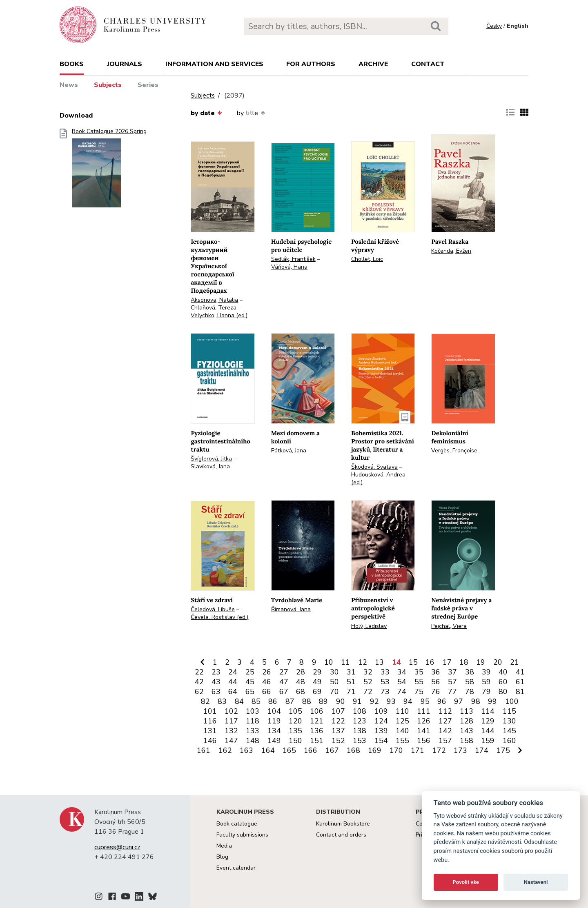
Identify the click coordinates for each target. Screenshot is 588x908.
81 (520, 692)
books (72, 64)
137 (338, 731)
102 (231, 711)
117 (231, 721)
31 (351, 672)
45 (250, 682)
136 (317, 731)
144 (488, 731)
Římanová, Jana (291, 609)
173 (460, 750)
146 (210, 741)
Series (148, 85)
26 (267, 672)
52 (368, 682)
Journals (125, 64)
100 (512, 701)
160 (509, 741)
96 (442, 701)
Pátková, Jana (289, 451)
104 (274, 711)
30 (334, 672)
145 (509, 731)
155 (402, 741)
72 (368, 692)
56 (436, 682)
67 (284, 692)
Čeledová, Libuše (213, 609)
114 (488, 711)
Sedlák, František (293, 259)
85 (256, 701)
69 (317, 692)
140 (402, 731)
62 (199, 692)
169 (375, 750)
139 (381, 731)
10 (329, 662)
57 (452, 682)
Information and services (214, 64)
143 (467, 731)
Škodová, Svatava (374, 467)
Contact (428, 64)
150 (295, 741)
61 (520, 682)
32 (368, 672)
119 (274, 721)
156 (424, 741)
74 (402, 692)
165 (289, 750)
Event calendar (236, 868)
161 (204, 750)
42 (199, 682)
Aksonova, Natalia (214, 300)
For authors (311, 64)
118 (253, 721)
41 (520, 672)
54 (402, 682)
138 (360, 731)
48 (301, 682)
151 (317, 741)
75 (419, 692)
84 (239, 701)
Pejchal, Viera (449, 626)
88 (307, 701)
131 (210, 731)
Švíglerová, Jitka (211, 459)
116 (210, 721)
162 (225, 750)
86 (273, 701)
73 (385, 692)
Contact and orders (341, 835)
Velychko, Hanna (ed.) (219, 315)
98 (476, 701)
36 (436, 672)
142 (445, 731)
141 (424, 731)
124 (381, 721)
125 (402, 721)
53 (385, 682)
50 (334, 682)
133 (253, 731)
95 (425, 701)
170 (396, 750)
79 (486, 692)
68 (301, 692)
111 (424, 711)
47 (284, 682)
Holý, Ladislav (369, 626)
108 (360, 711)
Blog (222, 857)
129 (488, 721)
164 (268, 750)
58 (470, 682)
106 (317, 711)
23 (216, 672)
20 (498, 662)
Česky (494, 26)
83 (222, 701)
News (69, 85)
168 (353, 750)
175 (503, 750)
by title (251, 113)
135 (295, 731)
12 (363, 662)
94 (408, 701)
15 (413, 662)
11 (345, 662)
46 (267, 682)
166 (311, 750)
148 (253, 741)
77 (452, 692)
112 (445, 711)
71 (351, 692)
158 (467, 741)
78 (470, 692)
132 (231, 731)
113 (467, 711)
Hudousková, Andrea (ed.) (378, 478)
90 (341, 701)
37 (452, 672)
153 (360, 741)
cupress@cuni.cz (117, 847)
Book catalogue (237, 824)
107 (338, 711)
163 (246, 750)
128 (467, 721)
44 (233, 682)
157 (445, 741)
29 (317, 672)
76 (436, 692)
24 (233, 672)
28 (301, 672)
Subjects (108, 85)
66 (267, 692)
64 (233, 692)
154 (381, 741)
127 (445, 721)
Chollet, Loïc (367, 259)
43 (216, 682)
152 (338, 741)
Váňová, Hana (289, 267)
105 (295, 711)
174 (482, 750)
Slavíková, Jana (210, 466)
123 (360, 721)
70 (334, 692)
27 (284, 672)
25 (250, 672)
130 (509, 721)
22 (199, 672)
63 (216, 692)
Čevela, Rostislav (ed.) (219, 617)
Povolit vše (466, 882)
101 (210, 711)
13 (379, 662)
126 (424, 721)
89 (323, 701)
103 (253, 711)
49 (317, 682)
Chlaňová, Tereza (214, 308)
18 (464, 662)
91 (357, 701)
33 (385, 672)
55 (419, 682)
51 (351, 682)
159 (488, 741)
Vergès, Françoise (454, 451)
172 (439, 750)
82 (205, 701)
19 (481, 662)
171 (418, 750)
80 (503, 692)
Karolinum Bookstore (343, 824)
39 (486, 672)
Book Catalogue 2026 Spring (109, 170)
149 (274, 741)
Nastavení (536, 882)
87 (290, 701)
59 (486, 682)
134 (274, 731)
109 (381, 711)
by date (206, 113)
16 (430, 662)
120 (295, 721)
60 (503, 682)
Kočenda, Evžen (451, 251)
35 (419, 672)
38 (470, 672)
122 (338, 721)
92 (374, 701)
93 (391, 701)
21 (514, 662)
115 (509, 711)
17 (447, 662)
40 (503, 672)
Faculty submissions (242, 835)
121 (317, 721)
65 (250, 692)
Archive (373, 64)
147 (231, 741)
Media (224, 846)
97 (459, 701)
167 (332, 750)
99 (492, 701)
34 (402, 672)
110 (402, 711)
